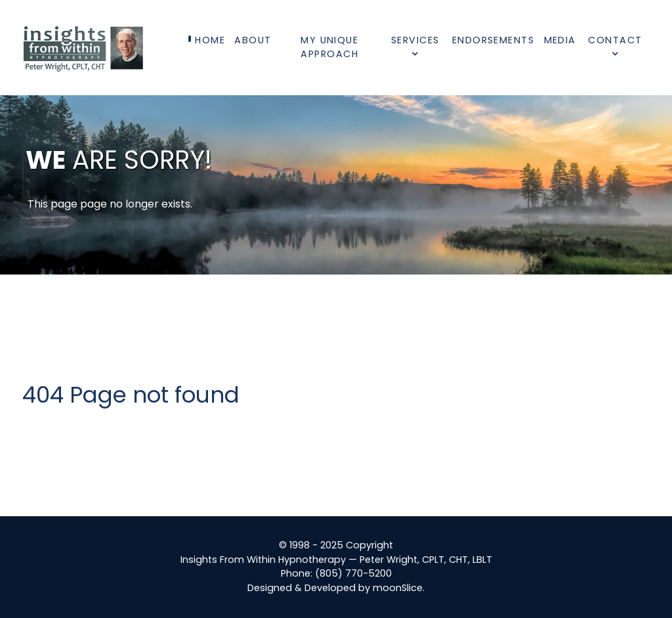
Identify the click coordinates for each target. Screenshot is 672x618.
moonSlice (398, 588)
